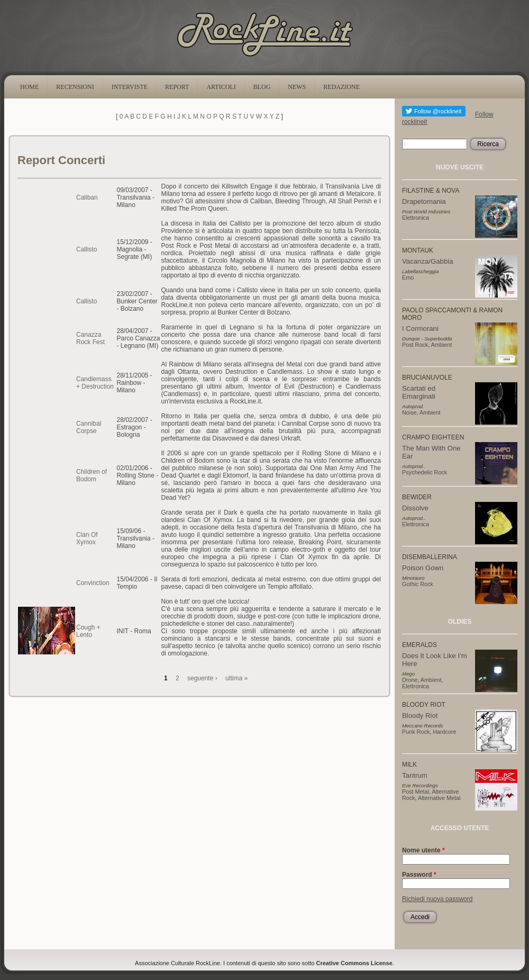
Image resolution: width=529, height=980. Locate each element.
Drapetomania (424, 201)
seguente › (202, 678)
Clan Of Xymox (87, 538)
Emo (408, 277)
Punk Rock (416, 732)
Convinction (93, 583)
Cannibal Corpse (89, 427)
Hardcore (444, 732)
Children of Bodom (92, 475)
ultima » (236, 678)
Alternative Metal (439, 798)
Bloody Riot (420, 716)
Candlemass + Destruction (95, 383)
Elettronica (416, 218)
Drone (410, 680)
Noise (409, 412)
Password (419, 875)
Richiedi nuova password (437, 899)
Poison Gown (423, 568)
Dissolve (415, 508)
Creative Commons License (354, 963)
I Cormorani (420, 329)
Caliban (87, 197)
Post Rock (415, 345)
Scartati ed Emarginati (419, 392)
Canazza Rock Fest (90, 338)
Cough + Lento (88, 631)
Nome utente (423, 850)
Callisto (86, 249)
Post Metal (416, 792)
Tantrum (415, 775)
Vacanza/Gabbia (428, 261)
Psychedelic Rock (425, 472)
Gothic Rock (418, 584)
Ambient (442, 345)
